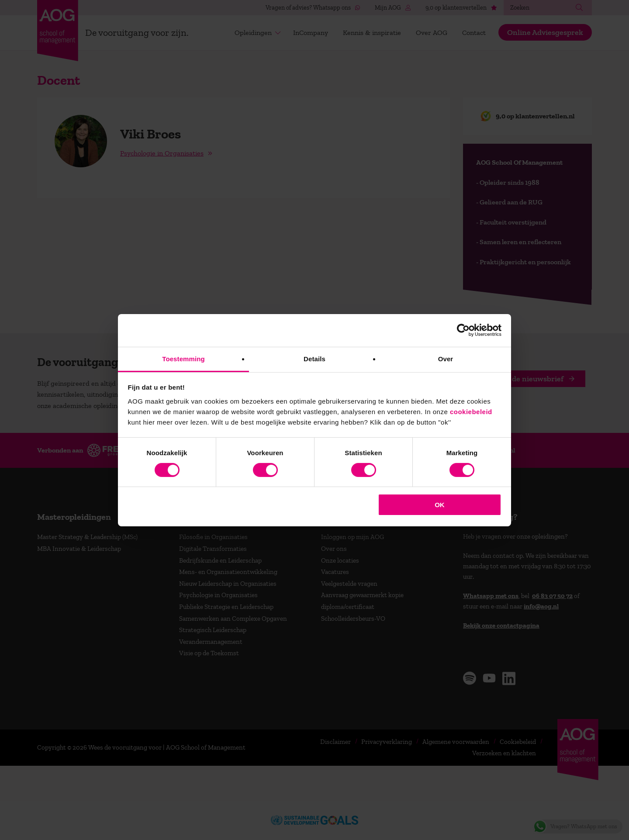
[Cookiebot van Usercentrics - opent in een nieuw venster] (463, 330)
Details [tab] (314, 358)
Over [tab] (446, 358)
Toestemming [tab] (183, 358)
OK (440, 505)
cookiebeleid (471, 411)
